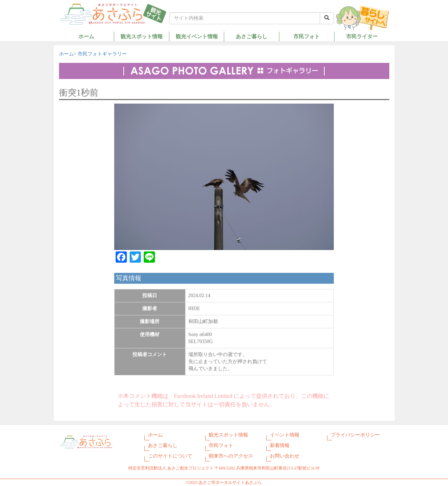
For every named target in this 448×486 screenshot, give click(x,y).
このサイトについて (170, 456)
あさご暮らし (252, 36)
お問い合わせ (285, 456)
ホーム (86, 36)
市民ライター (362, 36)
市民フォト (307, 36)
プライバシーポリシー (355, 435)
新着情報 (280, 445)
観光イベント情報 (197, 36)
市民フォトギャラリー (102, 54)
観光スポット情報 (142, 36)
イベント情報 (285, 435)
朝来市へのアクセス (231, 456)
